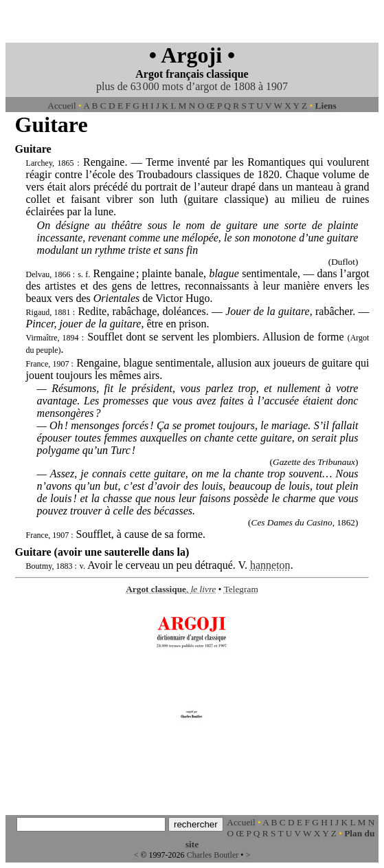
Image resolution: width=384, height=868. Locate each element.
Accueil (61, 106)
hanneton (270, 565)
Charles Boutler (213, 855)
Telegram (241, 589)
